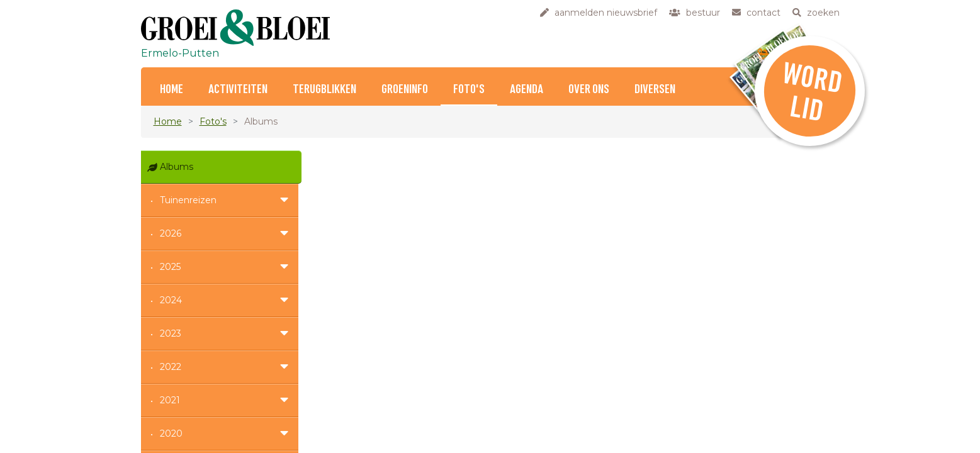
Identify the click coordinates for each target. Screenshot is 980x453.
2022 (171, 367)
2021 (170, 400)
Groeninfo (405, 90)
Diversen (655, 90)
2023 (171, 333)
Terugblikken (324, 90)
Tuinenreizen (188, 200)
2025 (170, 267)
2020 (171, 433)
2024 (171, 300)
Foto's (469, 90)
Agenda (527, 90)
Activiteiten (238, 90)
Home (172, 90)
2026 (171, 233)
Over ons (589, 90)
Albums (177, 167)
